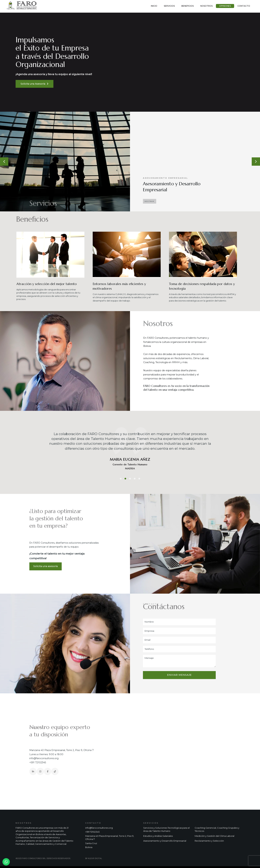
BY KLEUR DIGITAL (94, 858)
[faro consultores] (195, 752)
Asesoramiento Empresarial (165, 178)
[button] (4, 162)
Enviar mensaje (179, 675)
